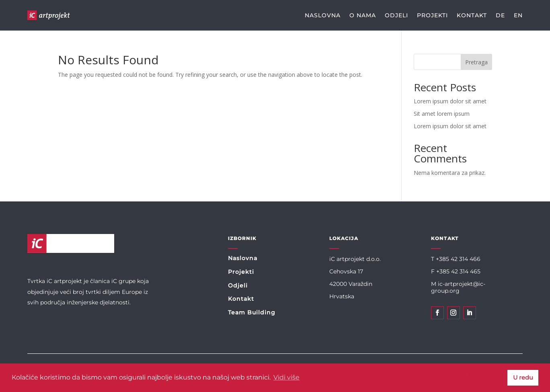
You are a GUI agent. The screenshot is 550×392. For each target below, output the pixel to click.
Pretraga (476, 62)
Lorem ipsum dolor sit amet (450, 101)
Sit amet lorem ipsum (442, 114)
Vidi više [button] (286, 377)
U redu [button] (523, 378)
